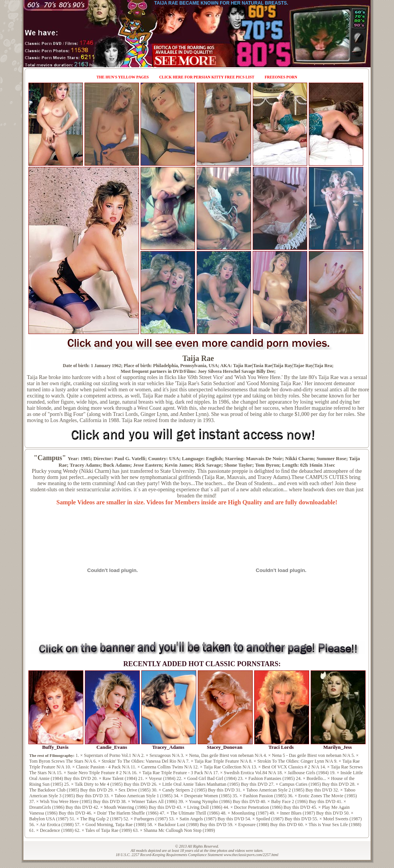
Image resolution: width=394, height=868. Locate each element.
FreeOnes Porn (281, 77)
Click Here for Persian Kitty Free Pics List (207, 77)
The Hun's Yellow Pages (123, 77)
